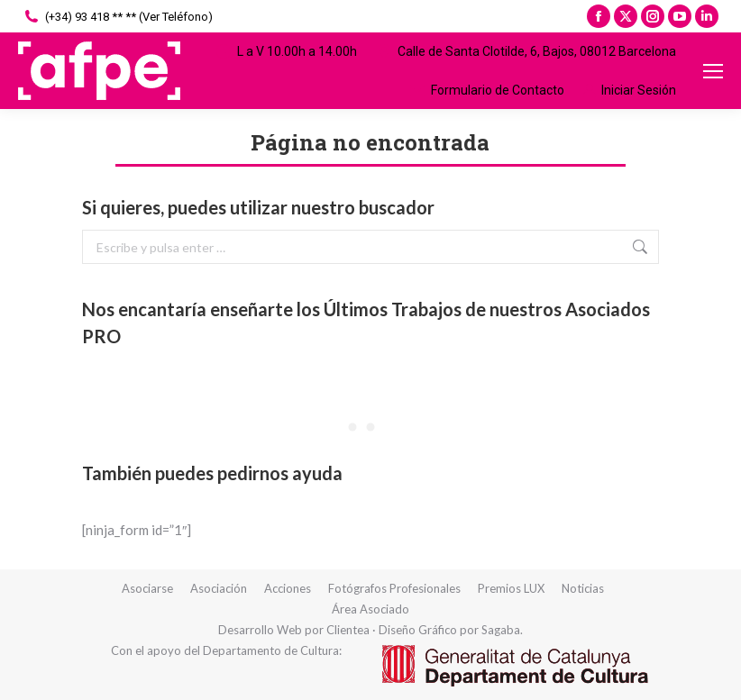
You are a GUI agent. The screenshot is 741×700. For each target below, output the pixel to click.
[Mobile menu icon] (713, 71)
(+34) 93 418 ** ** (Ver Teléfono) (118, 17)
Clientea (348, 630)
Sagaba (501, 630)
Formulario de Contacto (486, 90)
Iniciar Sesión (629, 90)
